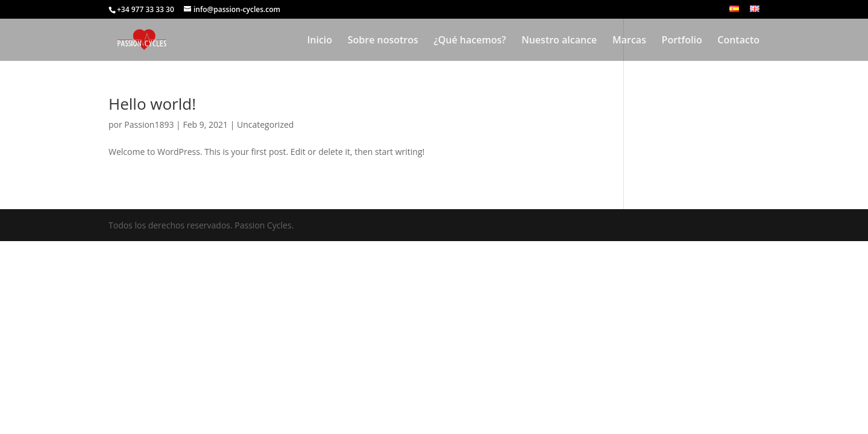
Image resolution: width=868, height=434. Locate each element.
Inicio (319, 41)
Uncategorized (265, 124)
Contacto (738, 41)
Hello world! (152, 104)
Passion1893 (149, 124)
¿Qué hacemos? (470, 41)
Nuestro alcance (559, 41)
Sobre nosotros (383, 41)
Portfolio (682, 41)
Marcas (629, 41)
